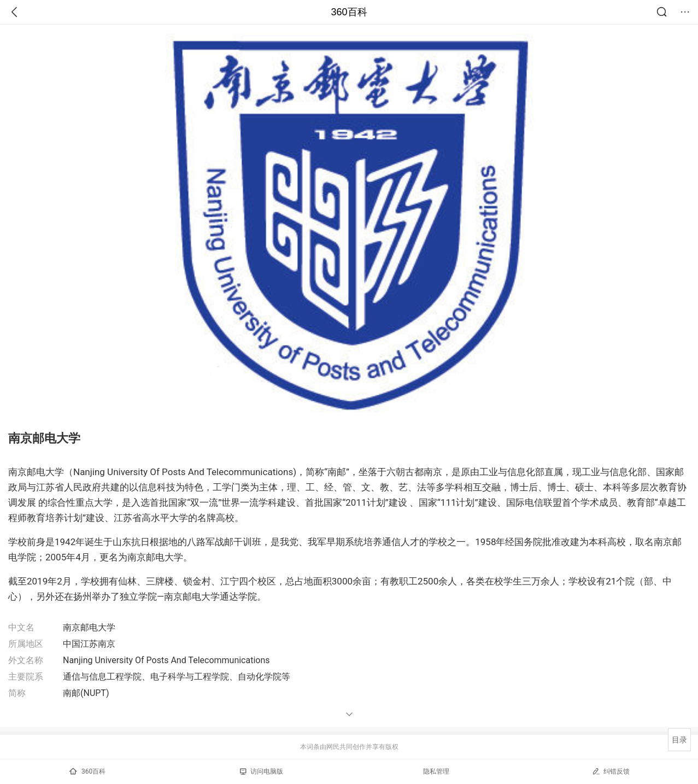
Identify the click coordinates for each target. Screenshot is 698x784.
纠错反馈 (611, 771)
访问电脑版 (262, 771)
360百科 (349, 12)
